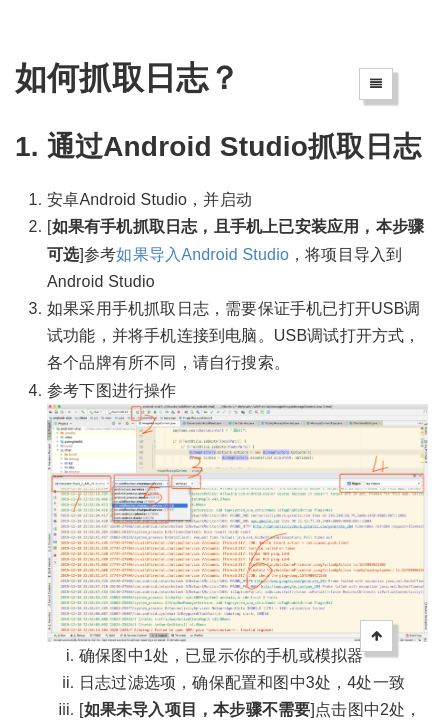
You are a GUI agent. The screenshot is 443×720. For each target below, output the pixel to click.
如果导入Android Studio (202, 254)
